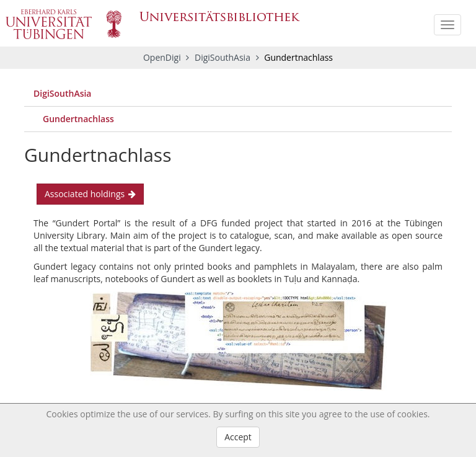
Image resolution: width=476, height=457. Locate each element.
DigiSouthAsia (224, 57)
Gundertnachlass (78, 119)
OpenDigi (162, 57)
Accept (238, 437)
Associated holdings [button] (90, 194)
